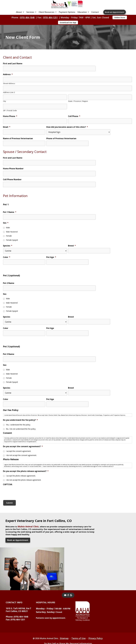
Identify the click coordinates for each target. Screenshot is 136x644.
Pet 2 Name (9, 300)
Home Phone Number (13, 184)
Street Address (9, 97)
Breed (72, 262)
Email (7, 140)
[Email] (65, 581)
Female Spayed (12, 256)
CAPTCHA (8, 501)
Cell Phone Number (12, 195)
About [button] (19, 17)
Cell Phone (74, 129)
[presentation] (21, 508)
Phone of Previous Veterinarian (61, 152)
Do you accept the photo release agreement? (26, 488)
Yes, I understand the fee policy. (18, 442)
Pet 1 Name (10, 229)
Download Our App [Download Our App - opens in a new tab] (68, 29)
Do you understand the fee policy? (20, 437)
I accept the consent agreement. (19, 468)
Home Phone (10, 129)
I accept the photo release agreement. (21, 493)
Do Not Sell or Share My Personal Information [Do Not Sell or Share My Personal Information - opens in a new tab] (68, 629)
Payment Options (67, 17)
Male (8, 245)
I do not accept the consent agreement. (21, 472)
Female (9, 252)
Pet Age (51, 273)
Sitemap (66, 624)
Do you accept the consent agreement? (23, 464)
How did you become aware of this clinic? (67, 140)
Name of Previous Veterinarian (18, 152)
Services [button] (30, 17)
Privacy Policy (98, 624)
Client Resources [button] (47, 17)
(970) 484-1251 (50, 24)
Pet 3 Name (9, 371)
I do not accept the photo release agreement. (24, 496)
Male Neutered (12, 249)
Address (8, 88)
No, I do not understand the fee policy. (21, 446)
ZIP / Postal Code (10, 123)
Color (7, 273)
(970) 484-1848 (27, 24)
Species (8, 262)
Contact (95, 17)
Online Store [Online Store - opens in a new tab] (120, 24)
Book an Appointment (115, 17)
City (5, 114)
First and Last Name (13, 77)
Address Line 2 (9, 105)
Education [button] (82, 17)
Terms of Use (80, 624)
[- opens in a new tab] (68, 581)
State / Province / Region (78, 114)
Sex (6, 240)
